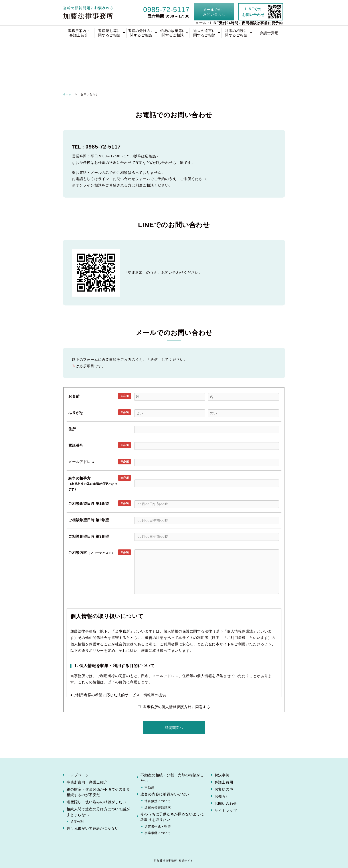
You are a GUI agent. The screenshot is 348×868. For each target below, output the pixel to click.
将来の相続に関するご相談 (236, 33)
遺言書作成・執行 (158, 826)
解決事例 (222, 775)
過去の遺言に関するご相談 (205, 33)
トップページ (78, 775)
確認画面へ (174, 728)
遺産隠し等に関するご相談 (109, 33)
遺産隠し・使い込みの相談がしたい (96, 802)
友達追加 (135, 272)
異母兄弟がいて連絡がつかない (93, 828)
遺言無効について (158, 801)
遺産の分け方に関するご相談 (141, 33)
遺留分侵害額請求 (158, 807)
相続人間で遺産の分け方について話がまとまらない (98, 812)
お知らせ (222, 796)
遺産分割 (77, 822)
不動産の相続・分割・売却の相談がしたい (172, 778)
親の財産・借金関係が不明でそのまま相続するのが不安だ (98, 792)
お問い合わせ (226, 804)
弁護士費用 (269, 33)
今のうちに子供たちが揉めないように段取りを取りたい (172, 817)
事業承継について (158, 833)
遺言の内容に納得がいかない (165, 794)
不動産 (149, 787)
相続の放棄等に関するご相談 (173, 33)
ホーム (67, 94)
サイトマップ (226, 811)
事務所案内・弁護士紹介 (79, 33)
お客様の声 (224, 789)
